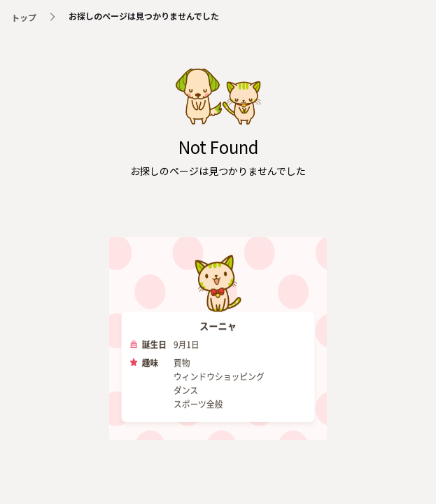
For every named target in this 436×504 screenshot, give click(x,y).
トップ (24, 17)
